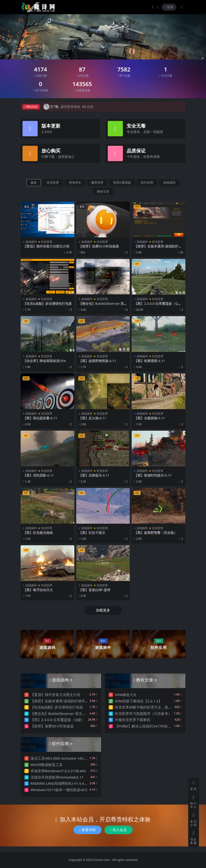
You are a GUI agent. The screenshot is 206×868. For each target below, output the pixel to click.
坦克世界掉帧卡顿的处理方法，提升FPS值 (148, 707)
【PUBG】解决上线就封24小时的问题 (145, 726)
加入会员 (119, 830)
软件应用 (147, 183)
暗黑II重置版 (122, 183)
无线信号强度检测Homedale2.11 (57, 777)
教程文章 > (146, 680)
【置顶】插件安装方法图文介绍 (46, 246)
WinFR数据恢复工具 (47, 765)
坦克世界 (53, 183)
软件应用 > (62, 743)
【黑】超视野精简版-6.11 (97, 361)
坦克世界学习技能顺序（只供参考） (143, 713)
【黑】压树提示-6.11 (94, 475)
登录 (169, 7)
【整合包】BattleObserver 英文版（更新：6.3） (103, 306)
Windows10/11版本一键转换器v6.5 (59, 790)
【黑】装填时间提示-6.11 (153, 475)
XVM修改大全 (126, 695)
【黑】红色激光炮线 (38, 533)
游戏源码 (169, 183)
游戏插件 (31, 242)
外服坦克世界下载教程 (133, 720)
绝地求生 (75, 183)
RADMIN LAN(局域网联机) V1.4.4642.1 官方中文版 (71, 783)
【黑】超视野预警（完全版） (156, 533)
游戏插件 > (62, 680)
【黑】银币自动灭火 (38, 590)
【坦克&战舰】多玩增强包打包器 (47, 303)
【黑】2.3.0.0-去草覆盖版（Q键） (156, 306)
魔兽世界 (97, 183)
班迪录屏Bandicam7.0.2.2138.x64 (58, 771)
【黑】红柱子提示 (92, 533)
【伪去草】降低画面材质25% (45, 361)
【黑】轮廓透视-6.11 (149, 361)
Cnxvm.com (102, 860)
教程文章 (103, 192)
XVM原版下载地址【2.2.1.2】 (138, 701)
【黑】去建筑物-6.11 (149, 418)
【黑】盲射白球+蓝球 (94, 590)
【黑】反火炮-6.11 (92, 418)
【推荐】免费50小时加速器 (99, 246)
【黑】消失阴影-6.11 (38, 475)
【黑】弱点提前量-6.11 (40, 418)
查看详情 (87, 830)
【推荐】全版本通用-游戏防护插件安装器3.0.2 (158, 248)
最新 (34, 183)
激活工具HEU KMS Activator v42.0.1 (60, 758)
